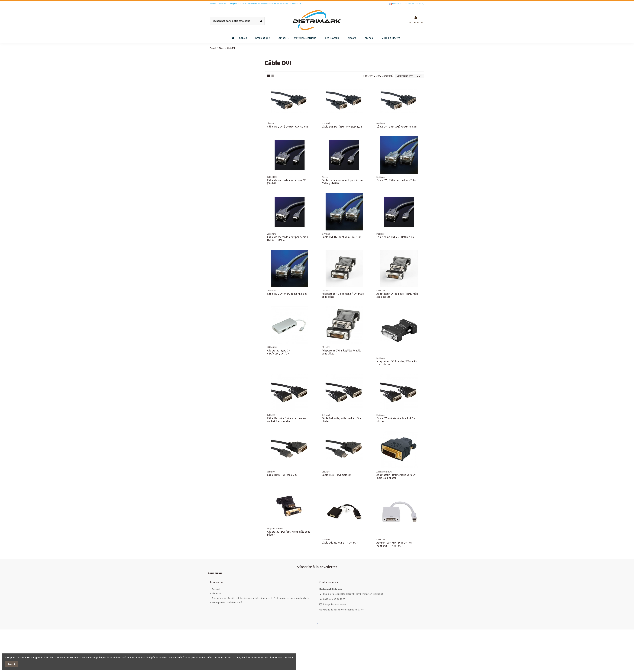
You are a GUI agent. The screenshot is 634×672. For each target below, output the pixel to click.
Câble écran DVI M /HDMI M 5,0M (395, 237)
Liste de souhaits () (414, 4)
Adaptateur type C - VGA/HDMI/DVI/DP (279, 352)
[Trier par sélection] (405, 76)
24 (420, 76)
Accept (11, 664)
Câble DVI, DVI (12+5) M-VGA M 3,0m (342, 127)
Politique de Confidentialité (227, 603)
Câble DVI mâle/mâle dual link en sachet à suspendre (286, 420)
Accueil (213, 4)
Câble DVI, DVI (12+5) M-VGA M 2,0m (287, 127)
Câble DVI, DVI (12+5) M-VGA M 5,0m (397, 127)
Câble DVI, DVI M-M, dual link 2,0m (396, 180)
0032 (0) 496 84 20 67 (334, 599)
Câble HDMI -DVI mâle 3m (337, 475)
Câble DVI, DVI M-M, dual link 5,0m (287, 294)
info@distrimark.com (335, 604)
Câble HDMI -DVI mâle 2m (282, 475)
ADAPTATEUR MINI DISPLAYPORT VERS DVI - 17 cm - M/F (395, 544)
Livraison (223, 4)
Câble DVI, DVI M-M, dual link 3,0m (342, 237)
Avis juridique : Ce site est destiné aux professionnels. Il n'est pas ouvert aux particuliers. (266, 4)
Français (395, 4)
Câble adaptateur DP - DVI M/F (340, 543)
